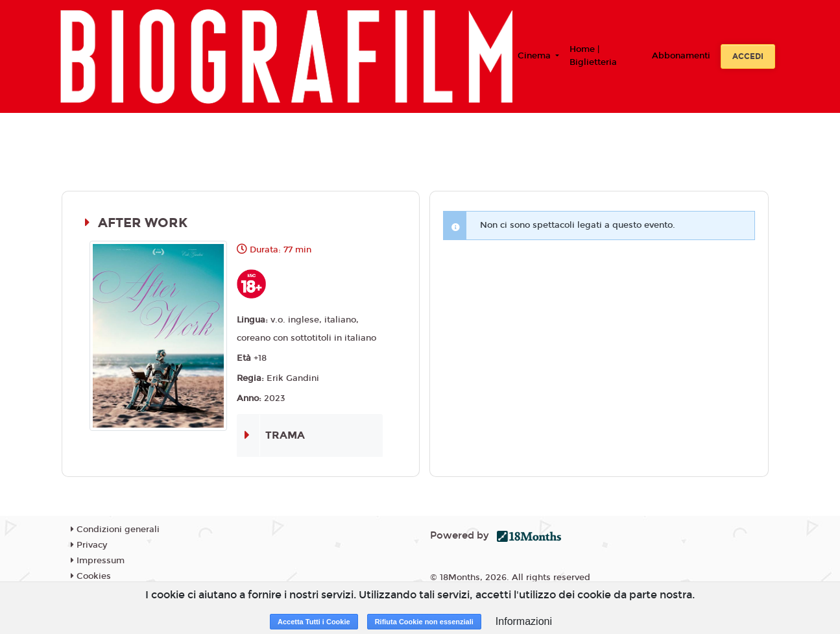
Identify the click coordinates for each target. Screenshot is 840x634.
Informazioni (524, 621)
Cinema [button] (535, 56)
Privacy (89, 545)
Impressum (98, 561)
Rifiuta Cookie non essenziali (424, 622)
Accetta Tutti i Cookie (314, 622)
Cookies (91, 576)
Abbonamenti (681, 56)
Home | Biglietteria (593, 56)
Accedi (748, 56)
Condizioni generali (115, 530)
